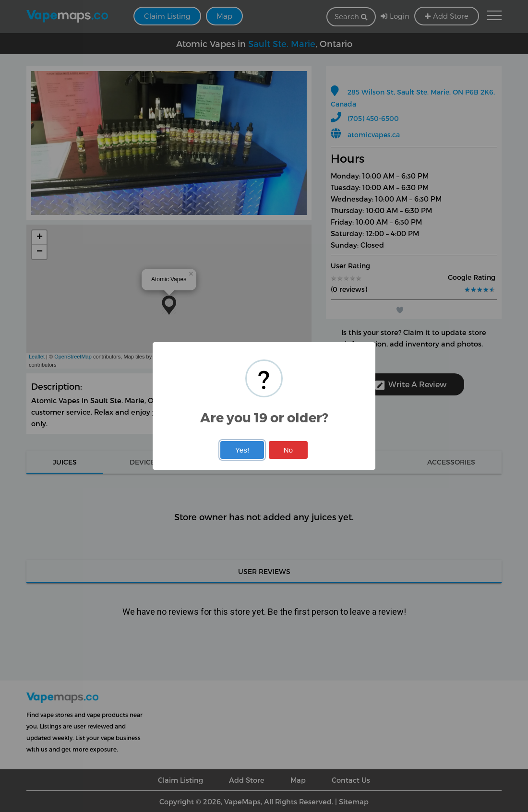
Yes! (242, 450)
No (288, 450)
